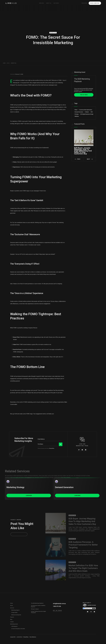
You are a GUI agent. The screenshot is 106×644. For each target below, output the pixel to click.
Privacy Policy (52, 448)
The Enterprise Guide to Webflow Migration (38, 606)
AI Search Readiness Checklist (18, 629)
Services (12, 608)
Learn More (29, 496)
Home (4, 63)
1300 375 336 (57, 606)
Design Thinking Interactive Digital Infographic (38, 612)
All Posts (19, 534)
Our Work (56, 3)
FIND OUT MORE (84, 95)
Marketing (53, 33)
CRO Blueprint (14, 626)
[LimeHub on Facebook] (88, 612)
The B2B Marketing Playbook (37, 603)
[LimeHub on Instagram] (91, 612)
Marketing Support (15, 610)
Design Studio (14, 612)
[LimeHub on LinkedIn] (94, 612)
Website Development (16, 615)
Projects (12, 617)
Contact (12, 622)
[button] (42, 3)
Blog (8, 63)
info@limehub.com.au (59, 604)
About (11, 606)
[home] (11, 3)
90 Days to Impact (35, 609)
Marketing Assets (14, 624)
